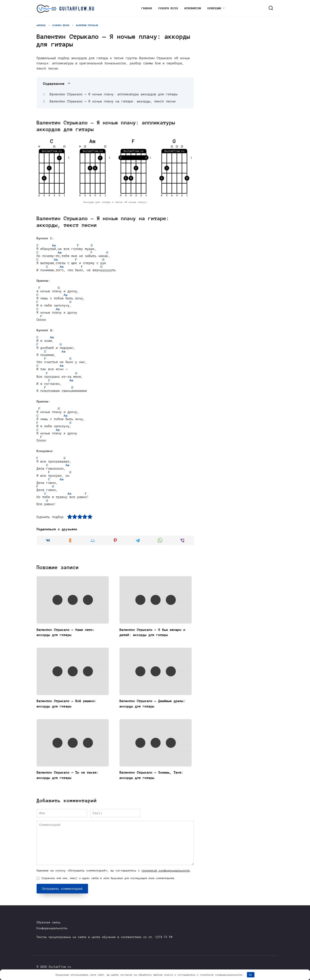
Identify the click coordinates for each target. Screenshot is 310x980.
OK (251, 975)
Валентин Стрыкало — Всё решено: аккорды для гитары (70, 705)
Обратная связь (49, 922)
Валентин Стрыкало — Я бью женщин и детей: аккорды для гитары (154, 633)
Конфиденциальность (52, 928)
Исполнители (193, 8)
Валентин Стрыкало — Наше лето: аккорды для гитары (69, 633)
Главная (147, 8)
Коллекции (214, 8)
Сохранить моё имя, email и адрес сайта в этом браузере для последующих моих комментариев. (109, 879)
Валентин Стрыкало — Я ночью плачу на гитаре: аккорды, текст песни (113, 101)
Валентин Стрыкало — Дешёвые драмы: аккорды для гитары (149, 705)
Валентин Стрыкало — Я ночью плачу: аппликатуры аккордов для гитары (114, 94)
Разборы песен (168, 8)
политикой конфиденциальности (166, 872)
